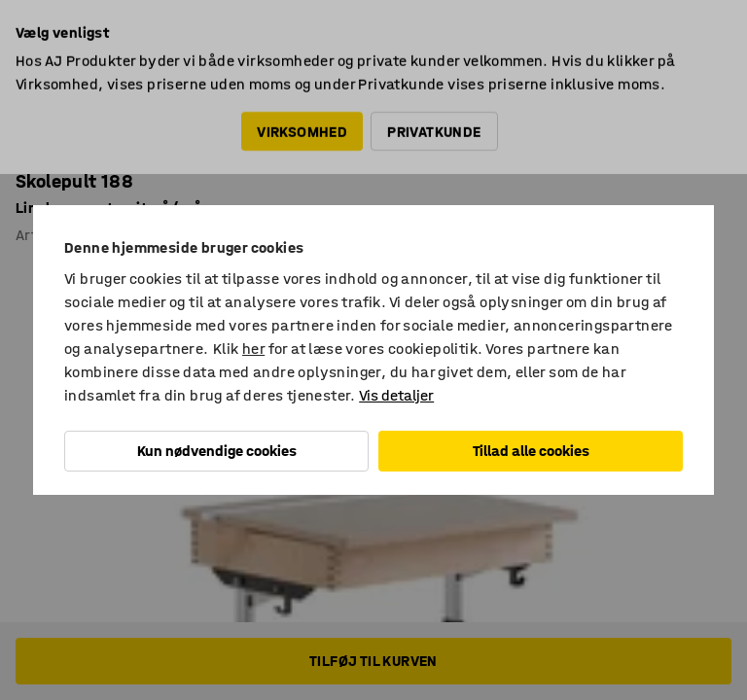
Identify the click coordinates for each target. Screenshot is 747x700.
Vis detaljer (396, 395)
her (253, 349)
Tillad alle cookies (531, 451)
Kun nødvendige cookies (217, 451)
